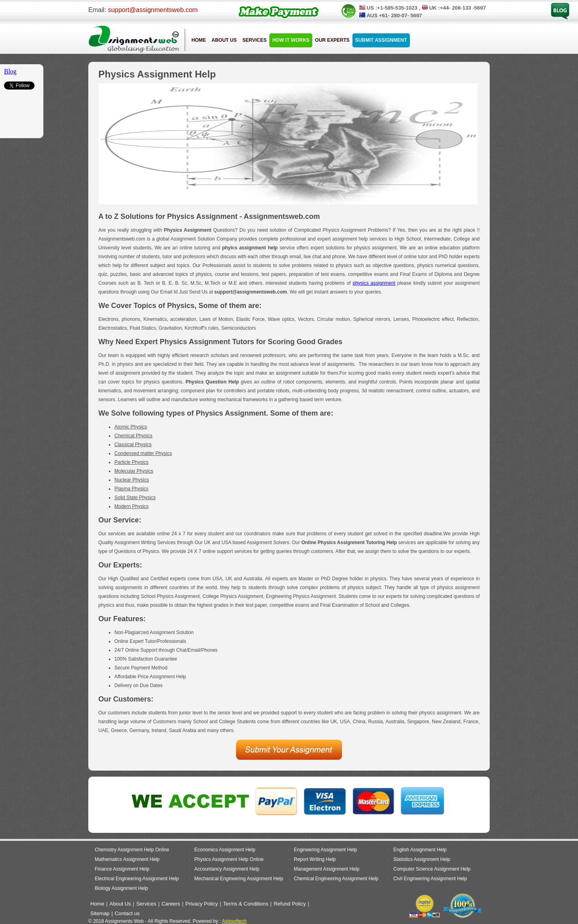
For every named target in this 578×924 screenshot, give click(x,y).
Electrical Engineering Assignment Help (137, 879)
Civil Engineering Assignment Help (430, 879)
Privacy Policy (202, 904)
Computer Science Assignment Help (432, 869)
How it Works (291, 40)
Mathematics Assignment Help (127, 859)
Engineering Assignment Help (325, 850)
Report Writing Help (315, 859)
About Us (224, 40)
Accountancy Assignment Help (227, 869)
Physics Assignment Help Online (229, 859)
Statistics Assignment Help (422, 859)
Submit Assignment (381, 40)
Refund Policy (290, 904)
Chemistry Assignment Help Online (132, 850)
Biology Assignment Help (121, 888)
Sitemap (100, 913)
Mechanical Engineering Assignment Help (239, 879)
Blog (556, 5)
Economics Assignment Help (225, 850)
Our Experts (332, 40)
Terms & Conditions (246, 904)
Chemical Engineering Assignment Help (336, 879)
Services (254, 40)
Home (199, 40)
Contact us (127, 913)
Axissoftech (234, 921)
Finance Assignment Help (122, 869)
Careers (171, 904)
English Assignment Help (420, 850)
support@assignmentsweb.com (153, 10)
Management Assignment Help (327, 869)
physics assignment (374, 283)
